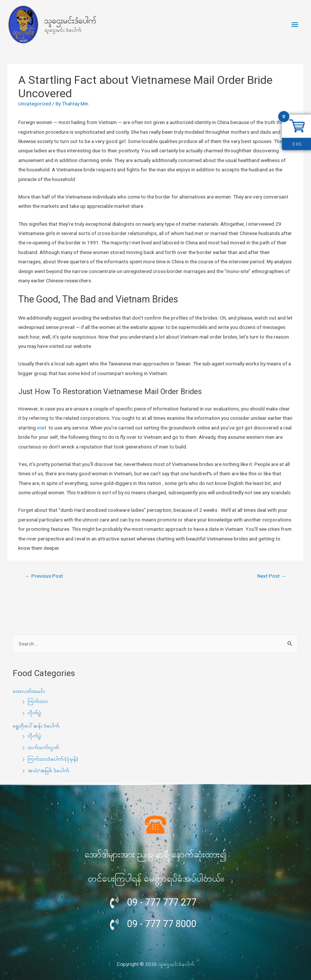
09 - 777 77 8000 (162, 924)
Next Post (272, 576)
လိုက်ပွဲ (34, 713)
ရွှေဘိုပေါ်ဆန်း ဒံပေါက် (36, 726)
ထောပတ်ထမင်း (29, 691)
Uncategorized (35, 104)
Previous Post (44, 576)
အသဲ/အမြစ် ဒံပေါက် (48, 770)
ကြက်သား (38, 701)
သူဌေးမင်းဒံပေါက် (70, 21)
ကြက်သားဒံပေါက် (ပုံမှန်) (53, 759)
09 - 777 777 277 (162, 902)
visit (42, 428)
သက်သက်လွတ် (43, 747)
